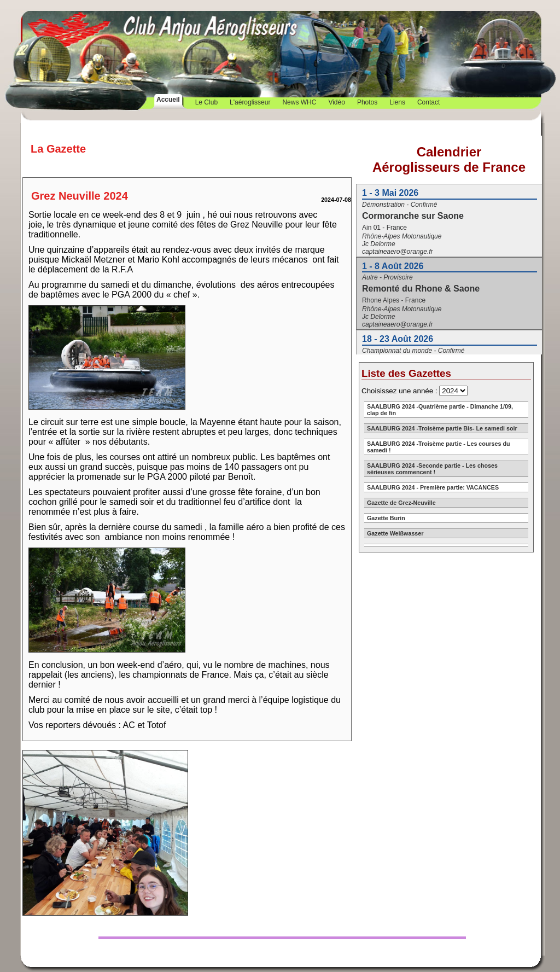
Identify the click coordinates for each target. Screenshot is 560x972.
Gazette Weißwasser (395, 533)
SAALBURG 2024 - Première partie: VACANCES (433, 487)
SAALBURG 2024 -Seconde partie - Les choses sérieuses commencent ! (432, 469)
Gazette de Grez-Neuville (401, 503)
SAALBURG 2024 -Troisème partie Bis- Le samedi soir (442, 428)
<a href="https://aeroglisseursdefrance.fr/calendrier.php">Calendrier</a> (449, 245)
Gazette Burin (386, 518)
